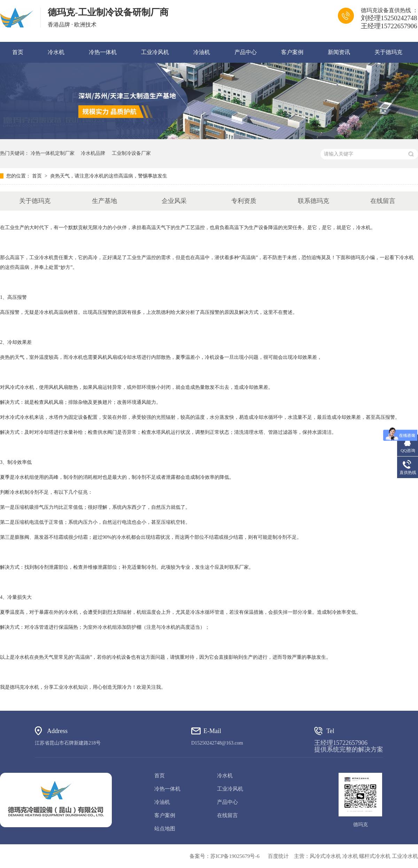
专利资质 (244, 201)
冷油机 (202, 52)
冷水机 (56, 52)
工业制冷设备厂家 (131, 153)
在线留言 (383, 201)
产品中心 (246, 52)
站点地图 (165, 829)
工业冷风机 (155, 52)
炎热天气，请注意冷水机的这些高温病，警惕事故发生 (109, 176)
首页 (18, 52)
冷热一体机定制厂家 (53, 153)
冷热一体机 (103, 52)
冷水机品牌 (93, 153)
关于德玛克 (388, 52)
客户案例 (292, 52)
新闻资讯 (339, 52)
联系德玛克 (313, 201)
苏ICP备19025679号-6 (235, 856)
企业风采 (174, 201)
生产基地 (104, 201)
